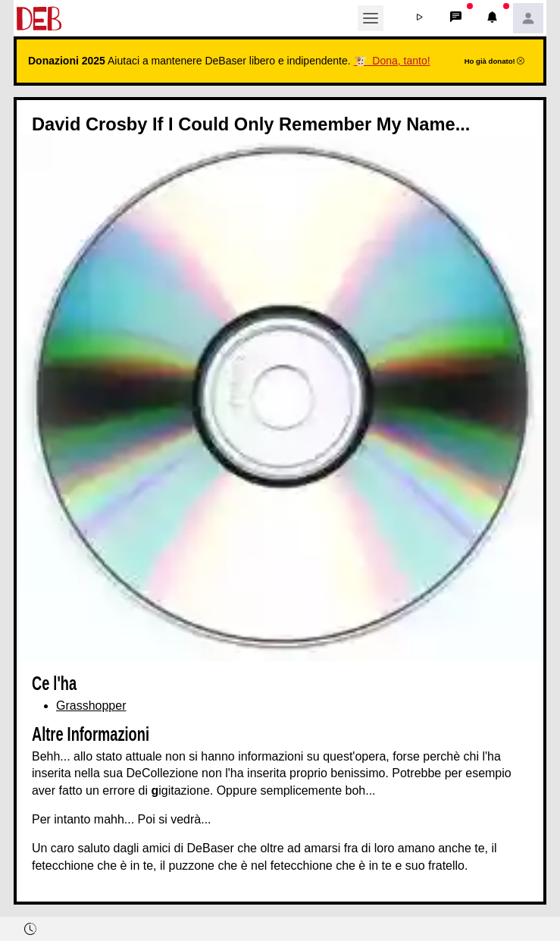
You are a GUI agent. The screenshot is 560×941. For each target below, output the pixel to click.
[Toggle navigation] (371, 18)
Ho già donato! (495, 61)
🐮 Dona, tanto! (392, 61)
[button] (419, 18)
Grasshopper (91, 706)
